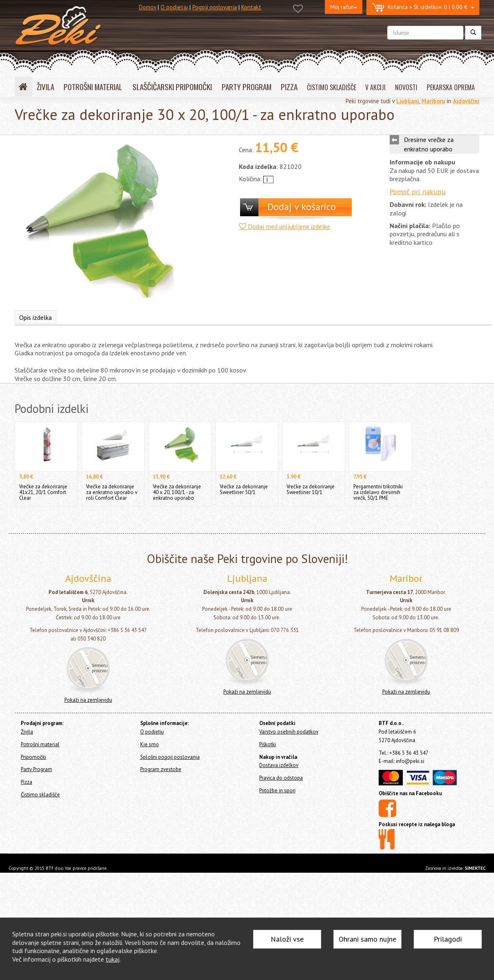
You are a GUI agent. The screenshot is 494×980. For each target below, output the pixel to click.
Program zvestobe (161, 769)
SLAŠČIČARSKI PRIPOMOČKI (172, 87)
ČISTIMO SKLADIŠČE (332, 87)
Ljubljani (408, 101)
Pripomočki (33, 757)
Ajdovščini (466, 101)
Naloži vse (287, 939)
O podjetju (174, 7)
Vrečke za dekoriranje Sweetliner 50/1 (244, 489)
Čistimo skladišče (40, 795)
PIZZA (289, 87)
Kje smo (150, 744)
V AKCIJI (375, 87)
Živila (27, 732)
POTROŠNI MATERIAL (93, 87)
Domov (148, 7)
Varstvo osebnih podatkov (289, 732)
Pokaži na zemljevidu (88, 700)
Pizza (26, 782)
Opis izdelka (35, 317)
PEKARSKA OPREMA (451, 87)
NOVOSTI (406, 87)
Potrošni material (40, 744)
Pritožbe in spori (277, 790)
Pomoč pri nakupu (418, 192)
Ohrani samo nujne (367, 939)
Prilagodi (448, 939)
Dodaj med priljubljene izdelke (284, 226)
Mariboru (433, 101)
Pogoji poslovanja (215, 7)
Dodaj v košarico (302, 207)
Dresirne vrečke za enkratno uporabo (429, 144)
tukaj (112, 959)
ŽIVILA (45, 87)
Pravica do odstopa (281, 778)
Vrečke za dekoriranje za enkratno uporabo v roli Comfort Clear (112, 492)
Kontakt (251, 7)
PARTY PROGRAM (247, 87)
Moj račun (344, 7)
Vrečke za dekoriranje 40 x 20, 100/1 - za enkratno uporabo (177, 492)
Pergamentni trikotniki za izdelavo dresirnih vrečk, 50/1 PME (378, 492)
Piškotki (268, 744)
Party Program (36, 769)
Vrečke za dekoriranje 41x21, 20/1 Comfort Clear (43, 492)
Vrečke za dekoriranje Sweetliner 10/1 (311, 489)
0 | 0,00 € (423, 8)
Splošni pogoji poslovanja (170, 757)
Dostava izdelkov (279, 765)
